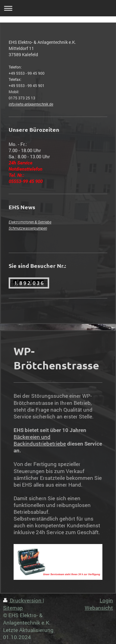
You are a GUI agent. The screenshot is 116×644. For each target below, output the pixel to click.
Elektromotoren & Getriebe (30, 222)
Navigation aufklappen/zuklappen (58, 8)
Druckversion (23, 600)
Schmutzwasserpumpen (28, 228)
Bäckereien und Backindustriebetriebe (40, 440)
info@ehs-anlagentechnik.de (31, 104)
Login (106, 600)
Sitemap (13, 608)
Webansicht (99, 608)
